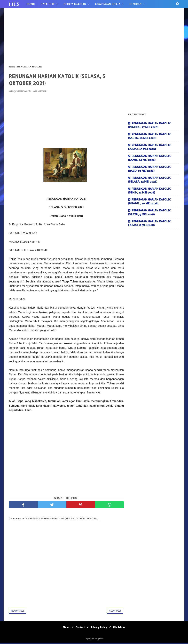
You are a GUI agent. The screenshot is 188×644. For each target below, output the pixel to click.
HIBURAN (136, 4)
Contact (80, 628)
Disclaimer (121, 628)
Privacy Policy (99, 628)
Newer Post (18, 611)
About (65, 628)
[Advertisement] (94, 36)
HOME (31, 4)
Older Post (115, 611)
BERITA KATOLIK (75, 4)
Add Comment (40, 92)
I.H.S (14, 4)
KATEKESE (48, 4)
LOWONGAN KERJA (108, 4)
